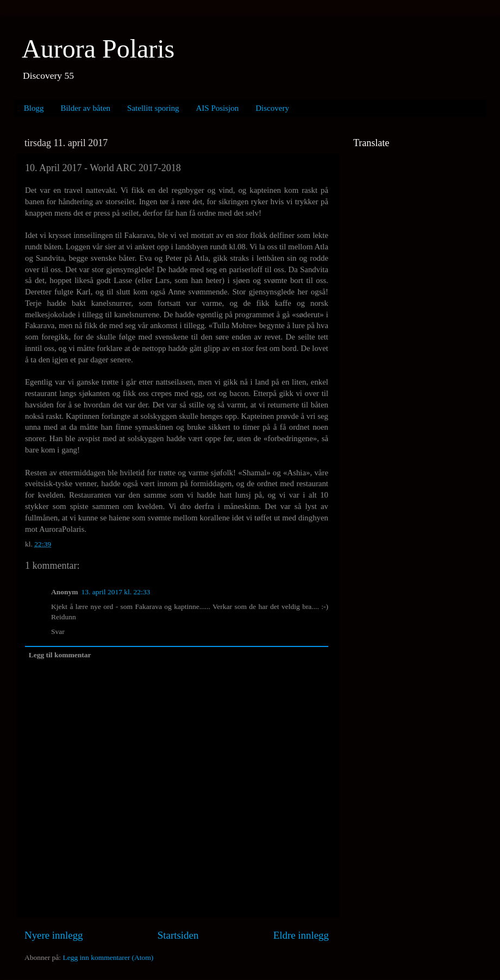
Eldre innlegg (301, 935)
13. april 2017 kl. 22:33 (116, 592)
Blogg (34, 108)
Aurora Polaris (98, 49)
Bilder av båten (85, 108)
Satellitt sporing (153, 108)
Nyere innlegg (54, 935)
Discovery (272, 108)
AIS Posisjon (218, 108)
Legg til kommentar (60, 655)
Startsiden (178, 935)
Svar (58, 632)
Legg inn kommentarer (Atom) (108, 957)
